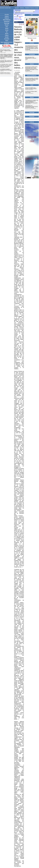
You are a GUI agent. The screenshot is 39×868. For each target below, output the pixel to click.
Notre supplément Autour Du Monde (7, 43)
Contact (37, 8)
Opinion (32, 64)
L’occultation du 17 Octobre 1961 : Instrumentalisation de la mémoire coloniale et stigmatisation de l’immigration (32, 102)
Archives (22, 8)
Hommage (32, 112)
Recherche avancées (20, 13)
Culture (7, 35)
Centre (7, 30)
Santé (32, 85)
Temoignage (32, 54)
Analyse (7, 16)
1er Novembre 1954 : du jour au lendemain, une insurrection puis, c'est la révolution (6, 65)
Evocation (7, 39)
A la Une (7, 15)
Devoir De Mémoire (32, 75)
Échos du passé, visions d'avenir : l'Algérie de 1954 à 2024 (6, 51)
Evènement (7, 21)
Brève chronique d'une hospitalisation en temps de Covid (31, 58)
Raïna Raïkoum (7, 20)
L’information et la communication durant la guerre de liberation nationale (32, 107)
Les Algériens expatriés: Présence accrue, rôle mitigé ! (6, 70)
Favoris (32, 8)
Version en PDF (18, 19)
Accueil (17, 8)
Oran (7, 27)
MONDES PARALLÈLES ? (5, 73)
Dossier (7, 25)
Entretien (32, 43)
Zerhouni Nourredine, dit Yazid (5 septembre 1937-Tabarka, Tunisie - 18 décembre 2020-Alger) (32, 79)
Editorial (7, 18)
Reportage (7, 23)
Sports (7, 34)
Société (7, 37)
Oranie (7, 28)
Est (7, 32)
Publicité (27, 8)
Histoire (32, 97)
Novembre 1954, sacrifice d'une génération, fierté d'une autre (6, 61)
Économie (32, 117)
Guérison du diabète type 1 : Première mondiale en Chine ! (31, 88)
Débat (7, 41)
